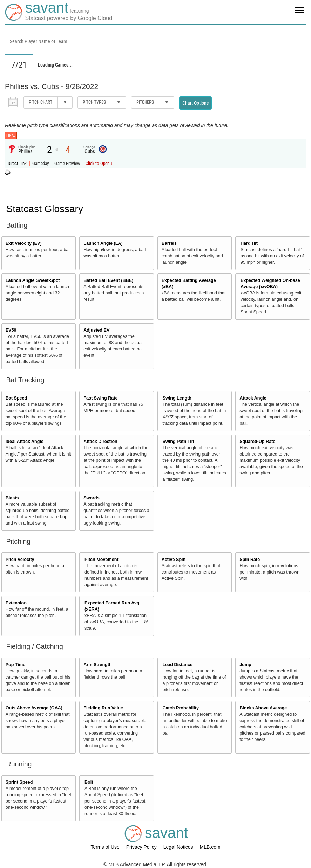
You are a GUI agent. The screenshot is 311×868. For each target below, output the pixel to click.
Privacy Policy (142, 847)
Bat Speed (16, 398)
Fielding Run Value (103, 708)
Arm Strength (97, 665)
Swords (92, 498)
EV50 (11, 330)
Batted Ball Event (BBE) (108, 280)
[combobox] (155, 41)
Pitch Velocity (20, 560)
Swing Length (177, 398)
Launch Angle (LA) (103, 243)
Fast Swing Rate (100, 398)
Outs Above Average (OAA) (34, 708)
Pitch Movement (102, 560)
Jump (245, 665)
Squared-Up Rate (257, 442)
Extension (16, 603)
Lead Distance (178, 665)
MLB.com (210, 847)
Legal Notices (179, 847)
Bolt (89, 782)
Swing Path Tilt (178, 442)
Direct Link (18, 163)
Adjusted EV (96, 330)
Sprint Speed (19, 782)
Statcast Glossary (45, 209)
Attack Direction (100, 442)
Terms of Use (106, 847)
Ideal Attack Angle (25, 442)
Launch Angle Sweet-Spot (33, 280)
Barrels (169, 243)
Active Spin (174, 560)
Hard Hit (249, 243)
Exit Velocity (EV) (24, 243)
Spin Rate (250, 560)
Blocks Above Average (263, 708)
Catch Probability (181, 708)
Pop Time (15, 665)
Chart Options (195, 103)
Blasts (12, 498)
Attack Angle (253, 398)
